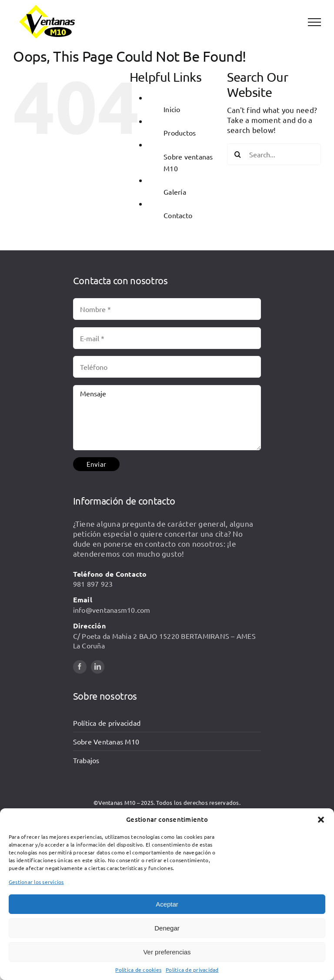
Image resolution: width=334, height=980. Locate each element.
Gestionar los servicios (36, 882)
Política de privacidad (192, 970)
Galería (175, 192)
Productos (180, 133)
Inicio (172, 109)
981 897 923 (93, 584)
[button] (321, 820)
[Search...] (274, 154)
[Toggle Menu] (314, 22)
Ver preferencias (167, 952)
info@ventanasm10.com (112, 610)
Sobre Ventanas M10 (106, 741)
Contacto (178, 215)
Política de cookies (138, 970)
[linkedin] (98, 667)
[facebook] (80, 667)
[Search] (238, 154)
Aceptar (167, 904)
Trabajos (86, 760)
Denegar (167, 928)
